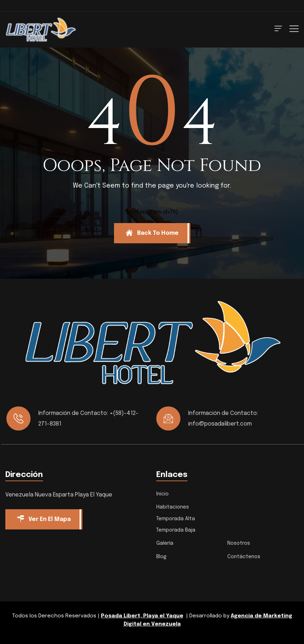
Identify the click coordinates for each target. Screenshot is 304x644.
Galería (165, 543)
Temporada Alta (176, 519)
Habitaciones (173, 507)
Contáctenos (244, 557)
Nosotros (239, 543)
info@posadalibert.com (220, 424)
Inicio (162, 494)
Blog (161, 557)
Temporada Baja (176, 530)
